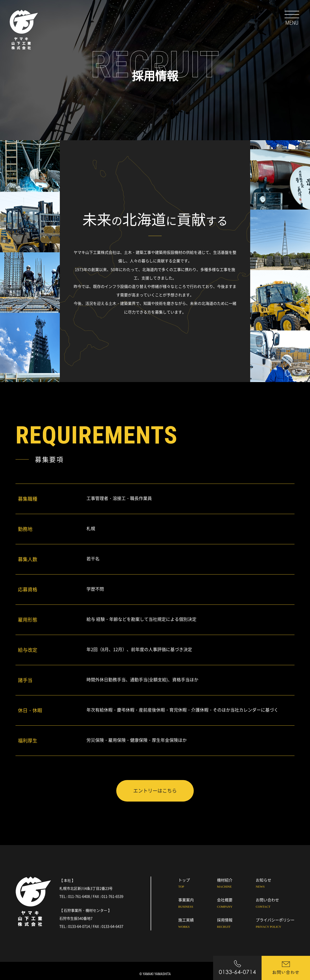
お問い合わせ (275, 904)
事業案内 (198, 904)
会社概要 (236, 904)
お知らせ (275, 884)
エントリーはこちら (155, 791)
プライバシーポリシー (275, 924)
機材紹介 (236, 884)
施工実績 (198, 924)
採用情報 (236, 924)
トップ (198, 884)
